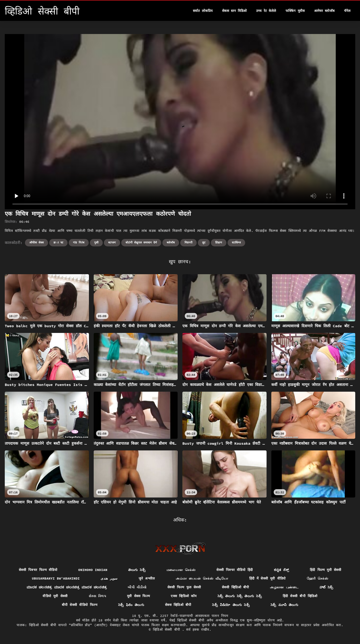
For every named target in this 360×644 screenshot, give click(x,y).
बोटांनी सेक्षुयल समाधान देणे (141, 242)
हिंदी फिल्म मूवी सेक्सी (326, 570)
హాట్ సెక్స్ (326, 587)
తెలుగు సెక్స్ (137, 570)
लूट (204, 242)
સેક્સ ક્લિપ (97, 596)
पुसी (96, 242)
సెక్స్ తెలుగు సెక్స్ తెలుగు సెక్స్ (240, 596)
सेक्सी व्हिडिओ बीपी (235, 587)
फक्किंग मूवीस (295, 11)
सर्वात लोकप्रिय (203, 11)
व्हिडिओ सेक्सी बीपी (168, 629)
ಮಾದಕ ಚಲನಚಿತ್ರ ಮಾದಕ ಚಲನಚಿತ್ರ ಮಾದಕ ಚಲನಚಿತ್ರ (67, 587)
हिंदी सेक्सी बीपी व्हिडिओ (300, 596)
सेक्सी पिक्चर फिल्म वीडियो (38, 570)
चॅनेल (347, 11)
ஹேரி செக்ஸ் (318, 578)
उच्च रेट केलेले (266, 11)
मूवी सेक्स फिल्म (138, 596)
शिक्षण (219, 242)
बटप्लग (112, 242)
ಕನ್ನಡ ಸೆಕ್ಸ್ (282, 570)
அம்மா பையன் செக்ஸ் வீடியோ (202, 578)
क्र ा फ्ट (58, 242)
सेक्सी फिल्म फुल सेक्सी (184, 587)
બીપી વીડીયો (137, 587)
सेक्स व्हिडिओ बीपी (178, 605)
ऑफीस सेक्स (36, 242)
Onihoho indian (93, 570)
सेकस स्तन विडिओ (234, 11)
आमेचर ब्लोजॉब (324, 11)
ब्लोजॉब (171, 242)
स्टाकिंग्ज (236, 242)
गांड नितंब (79, 242)
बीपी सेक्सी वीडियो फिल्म (80, 605)
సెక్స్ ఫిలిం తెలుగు (131, 605)
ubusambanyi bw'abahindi (56, 578)
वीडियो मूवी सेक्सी (55, 596)
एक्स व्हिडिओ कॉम (184, 596)
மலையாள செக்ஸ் (181, 570)
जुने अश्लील (147, 578)
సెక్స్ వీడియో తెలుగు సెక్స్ (231, 605)
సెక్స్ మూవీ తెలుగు (284, 605)
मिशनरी (188, 242)
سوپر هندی (109, 578)
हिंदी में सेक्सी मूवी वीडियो (268, 578)
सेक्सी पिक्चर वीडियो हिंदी (235, 570)
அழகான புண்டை (284, 587)
